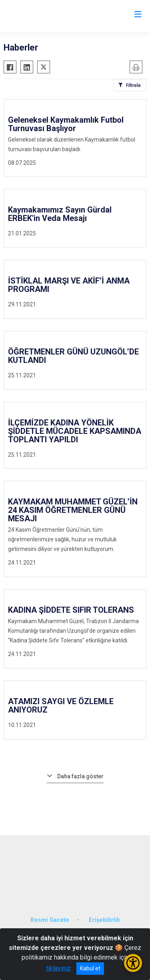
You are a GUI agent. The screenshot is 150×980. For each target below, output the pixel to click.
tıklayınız (58, 968)
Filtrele (133, 85)
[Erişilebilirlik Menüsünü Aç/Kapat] (133, 963)
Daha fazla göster (80, 776)
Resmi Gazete (50, 920)
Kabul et (90, 968)
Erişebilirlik (104, 920)
